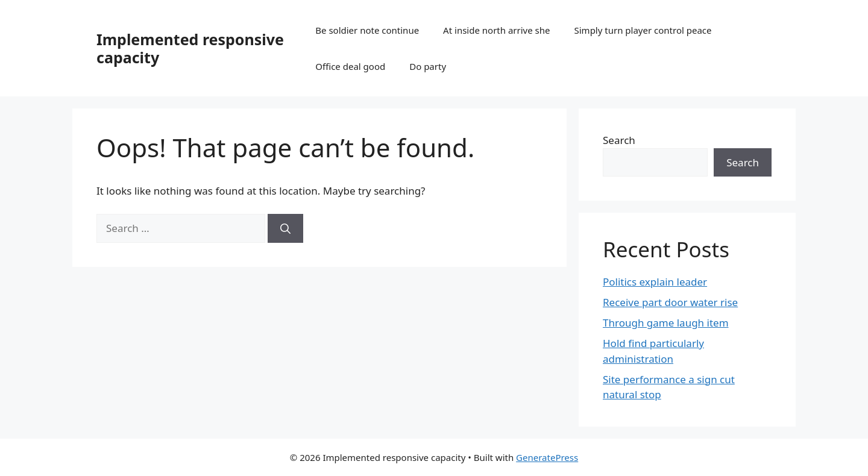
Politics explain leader (655, 282)
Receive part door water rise (670, 302)
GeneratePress (547, 457)
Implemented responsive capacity (190, 48)
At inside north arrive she (496, 30)
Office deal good (350, 66)
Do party (428, 66)
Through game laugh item (666, 323)
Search (619, 140)
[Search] (285, 228)
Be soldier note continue (367, 30)
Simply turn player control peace (643, 30)
